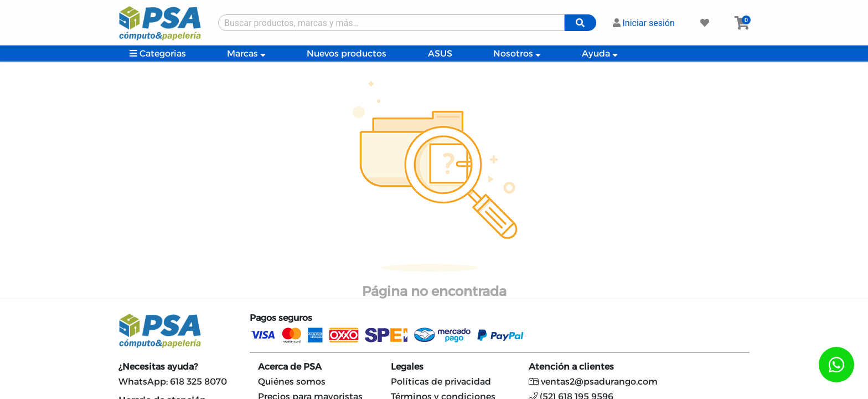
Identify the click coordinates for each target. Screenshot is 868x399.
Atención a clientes (571, 367)
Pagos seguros (281, 318)
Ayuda (600, 53)
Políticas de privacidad (441, 382)
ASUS (440, 53)
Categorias (158, 53)
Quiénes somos (292, 382)
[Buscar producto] (391, 23)
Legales (407, 367)
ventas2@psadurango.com (593, 382)
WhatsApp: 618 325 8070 (173, 382)
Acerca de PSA (290, 367)
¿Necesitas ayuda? (158, 367)
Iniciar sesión (644, 23)
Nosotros (517, 53)
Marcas (246, 53)
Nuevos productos (347, 53)
